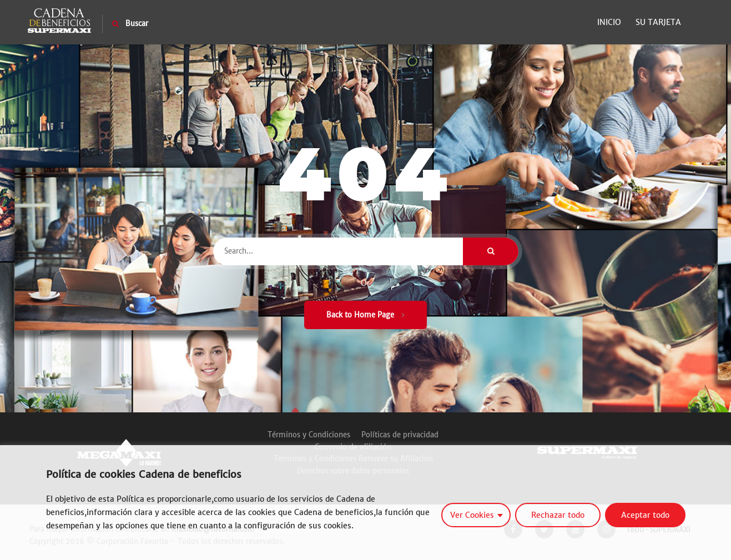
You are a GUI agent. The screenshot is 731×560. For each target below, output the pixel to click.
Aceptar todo (645, 515)
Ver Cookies (472, 515)
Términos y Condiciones (309, 435)
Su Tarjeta (658, 22)
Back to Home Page (365, 315)
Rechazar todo (558, 515)
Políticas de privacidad (400, 435)
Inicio (609, 22)
